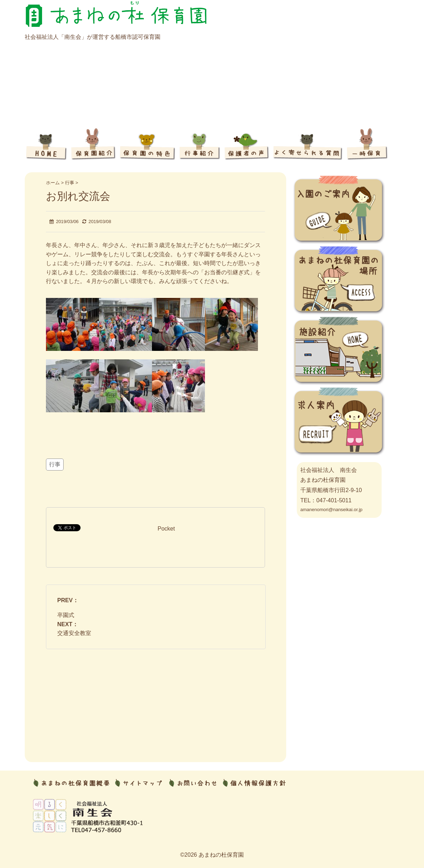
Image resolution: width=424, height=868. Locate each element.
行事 (55, 464)
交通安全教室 (74, 633)
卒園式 (66, 615)
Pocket (166, 529)
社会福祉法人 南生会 (329, 470)
